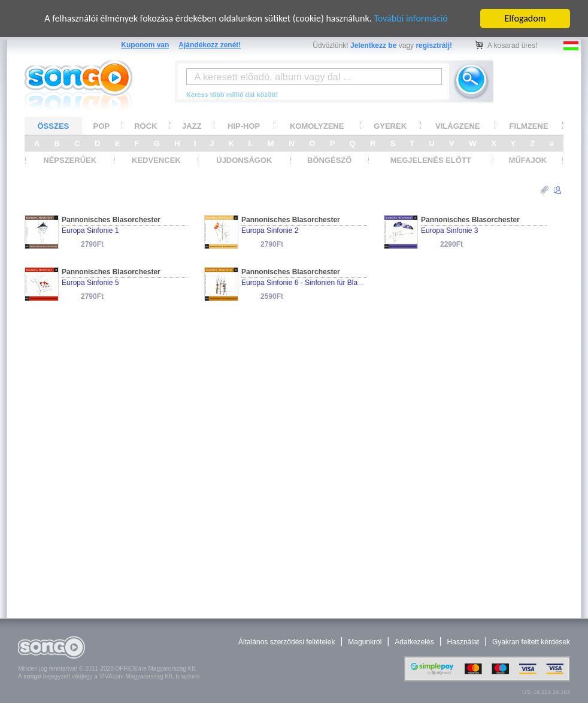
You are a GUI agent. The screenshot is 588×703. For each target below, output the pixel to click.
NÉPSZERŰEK (70, 160)
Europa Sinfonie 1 (90, 231)
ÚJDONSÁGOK (244, 160)
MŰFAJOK (528, 160)
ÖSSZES (54, 125)
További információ (410, 18)
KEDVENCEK (156, 160)
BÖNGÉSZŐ (329, 160)
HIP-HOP (244, 125)
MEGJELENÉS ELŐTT (431, 160)
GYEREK (390, 125)
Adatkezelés (414, 642)
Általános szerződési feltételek (287, 642)
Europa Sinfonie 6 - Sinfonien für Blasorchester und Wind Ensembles (351, 283)
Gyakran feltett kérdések (531, 642)
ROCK (146, 125)
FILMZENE (529, 125)
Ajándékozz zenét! (210, 45)
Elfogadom (525, 18)
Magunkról (365, 642)
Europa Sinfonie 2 (270, 231)
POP (101, 125)
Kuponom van (145, 45)
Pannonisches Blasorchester (111, 220)
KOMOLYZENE (317, 125)
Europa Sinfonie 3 (449, 231)
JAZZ (192, 125)
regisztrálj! (434, 46)
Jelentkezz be (373, 46)
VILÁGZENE (457, 125)
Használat (463, 642)
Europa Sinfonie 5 (90, 283)
